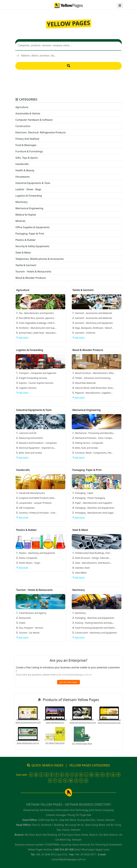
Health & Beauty (25, 170)
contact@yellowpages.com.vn (77, 675)
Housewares (23, 177)
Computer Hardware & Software (34, 120)
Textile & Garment (26, 265)
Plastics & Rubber (26, 240)
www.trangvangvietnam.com (28, 722)
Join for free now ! (68, 682)
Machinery (22, 202)
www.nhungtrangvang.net (109, 723)
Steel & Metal (23, 253)
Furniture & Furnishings (29, 151)
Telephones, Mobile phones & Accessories (40, 259)
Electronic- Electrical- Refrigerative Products (41, 132)
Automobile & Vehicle (28, 113)
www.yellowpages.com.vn (28, 743)
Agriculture (22, 107)
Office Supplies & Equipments (33, 227)
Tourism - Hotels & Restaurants (33, 272)
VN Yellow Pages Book (55, 743)
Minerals (20, 221)
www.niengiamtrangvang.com (83, 723)
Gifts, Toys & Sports (27, 158)
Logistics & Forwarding (29, 196)
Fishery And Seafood (27, 139)
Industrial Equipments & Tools (33, 183)
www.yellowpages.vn (55, 723)
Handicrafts (22, 164)
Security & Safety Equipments (32, 246)
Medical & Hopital (26, 215)
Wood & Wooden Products (31, 278)
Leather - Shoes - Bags (28, 189)
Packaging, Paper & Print (30, 234)
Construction (23, 126)
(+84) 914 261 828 (63, 849)
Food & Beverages (26, 145)
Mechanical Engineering (29, 208)
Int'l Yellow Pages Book (82, 744)
